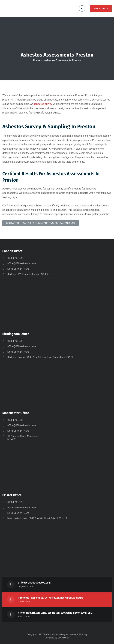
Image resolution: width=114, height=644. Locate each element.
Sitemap (83, 635)
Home (36, 60)
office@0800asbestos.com (22, 263)
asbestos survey (43, 104)
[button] (41, 223)
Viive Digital (64, 638)
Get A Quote (101, 9)
